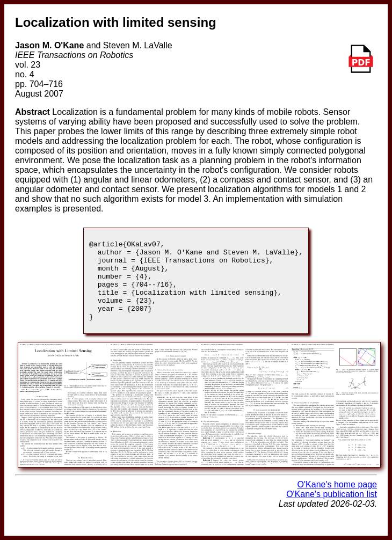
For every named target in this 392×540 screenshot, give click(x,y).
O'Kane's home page (337, 501)
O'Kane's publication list (332, 510)
